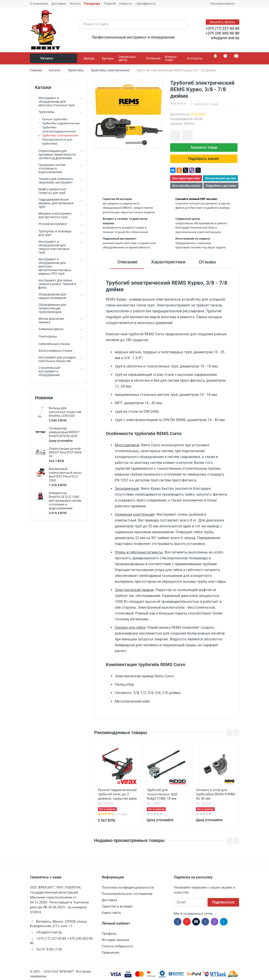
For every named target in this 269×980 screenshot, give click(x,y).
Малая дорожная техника (50, 320)
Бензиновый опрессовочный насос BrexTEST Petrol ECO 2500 (65, 475)
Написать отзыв (206, 104)
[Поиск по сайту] (129, 24)
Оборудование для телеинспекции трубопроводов (51, 308)
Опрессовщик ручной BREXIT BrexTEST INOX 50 (65, 452)
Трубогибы (45, 112)
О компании (39, 4)
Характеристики (168, 262)
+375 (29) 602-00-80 (223, 33)
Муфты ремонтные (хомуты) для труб (51, 191)
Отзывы (207, 262)
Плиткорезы (46, 336)
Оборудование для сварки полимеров (51, 296)
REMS (199, 119)
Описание (127, 262)
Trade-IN (110, 4)
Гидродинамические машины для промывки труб (54, 203)
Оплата (75, 4)
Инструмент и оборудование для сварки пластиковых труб (52, 247)
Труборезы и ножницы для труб (53, 233)
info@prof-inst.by (225, 38)
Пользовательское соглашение (127, 894)
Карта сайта (111, 913)
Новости (126, 4)
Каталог (54, 58)
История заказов (115, 940)
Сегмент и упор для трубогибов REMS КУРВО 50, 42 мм (216, 794)
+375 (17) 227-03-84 (223, 28)
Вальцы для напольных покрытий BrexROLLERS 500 (65, 412)
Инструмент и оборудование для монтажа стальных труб (55, 102)
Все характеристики (186, 178)
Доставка (59, 4)
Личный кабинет (224, 4)
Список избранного (118, 946)
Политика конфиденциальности (128, 887)
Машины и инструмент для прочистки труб (53, 215)
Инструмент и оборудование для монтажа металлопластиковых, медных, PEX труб (53, 266)
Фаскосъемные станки (54, 351)
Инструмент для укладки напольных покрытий (55, 359)
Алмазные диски (49, 329)
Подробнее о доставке (221, 186)
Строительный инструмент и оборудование (47, 371)
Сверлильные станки (52, 344)
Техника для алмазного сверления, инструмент (54, 181)
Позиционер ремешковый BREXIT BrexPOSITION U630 (64, 432)
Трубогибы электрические (60, 135)
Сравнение (111, 953)
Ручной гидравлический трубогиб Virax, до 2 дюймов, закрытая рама (117, 794)
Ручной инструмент (51, 224)
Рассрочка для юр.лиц (220, 178)
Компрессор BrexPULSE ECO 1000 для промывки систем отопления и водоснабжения (65, 501)
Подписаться (223, 902)
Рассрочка (92, 4)
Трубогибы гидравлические (61, 123)
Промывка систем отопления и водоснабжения (50, 168)
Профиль (109, 934)
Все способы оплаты (186, 186)
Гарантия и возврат (117, 906)
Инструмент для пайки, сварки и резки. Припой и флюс (55, 284)
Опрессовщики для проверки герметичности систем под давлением (55, 154)
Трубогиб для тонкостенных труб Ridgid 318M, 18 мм (162, 794)
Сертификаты (146, 4)
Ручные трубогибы (55, 119)
